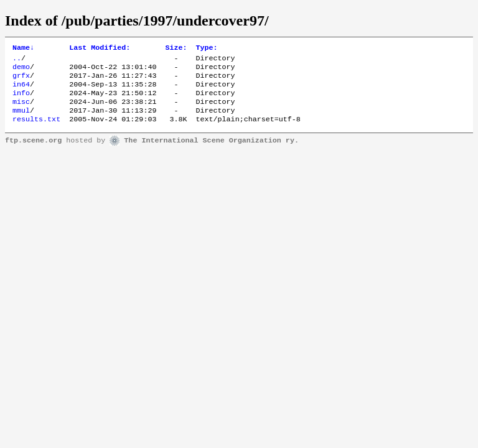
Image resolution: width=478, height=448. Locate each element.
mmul (21, 120)
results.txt (36, 130)
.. (17, 60)
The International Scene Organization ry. (211, 152)
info (21, 100)
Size (176, 49)
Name (23, 49)
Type (206, 49)
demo (21, 70)
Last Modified (100, 49)
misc (21, 110)
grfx (21, 80)
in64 (21, 90)
